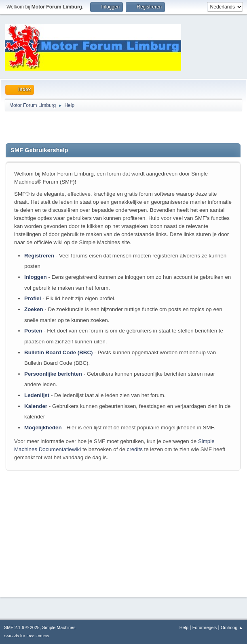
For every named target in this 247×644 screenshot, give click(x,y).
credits (135, 449)
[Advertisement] (100, 127)
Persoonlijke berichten (53, 374)
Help (184, 627)
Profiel (33, 298)
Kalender (36, 406)
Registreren (39, 256)
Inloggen (36, 277)
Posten (33, 331)
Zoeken (34, 309)
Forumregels (205, 627)
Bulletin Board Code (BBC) (59, 352)
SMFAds (12, 636)
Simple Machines (59, 627)
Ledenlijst (37, 395)
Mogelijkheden (43, 428)
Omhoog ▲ (232, 627)
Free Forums (38, 636)
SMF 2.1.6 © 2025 (22, 627)
